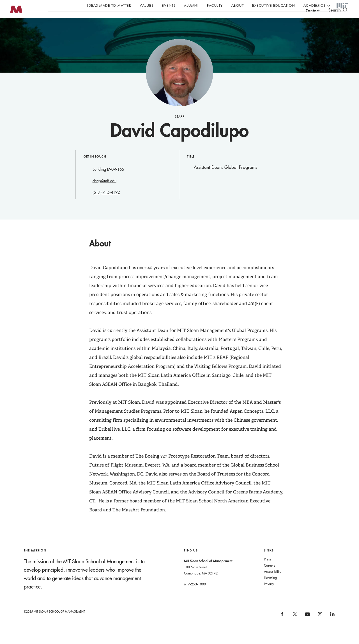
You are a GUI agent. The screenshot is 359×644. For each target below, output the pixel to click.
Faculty (215, 5)
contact (313, 21)
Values (147, 5)
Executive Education (274, 5)
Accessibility (273, 583)
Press (268, 570)
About (238, 5)
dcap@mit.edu (104, 192)
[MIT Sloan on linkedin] (332, 627)
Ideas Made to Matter (109, 5)
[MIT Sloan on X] (294, 627)
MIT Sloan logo (14, 28)
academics (315, 5)
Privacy (269, 595)
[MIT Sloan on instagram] (320, 627)
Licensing (270, 589)
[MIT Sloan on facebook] (283, 627)
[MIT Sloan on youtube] (307, 628)
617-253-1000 (195, 595)
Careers (270, 576)
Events (169, 5)
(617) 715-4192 (106, 204)
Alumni (191, 5)
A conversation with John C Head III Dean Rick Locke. (185, 20)
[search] (338, 20)
